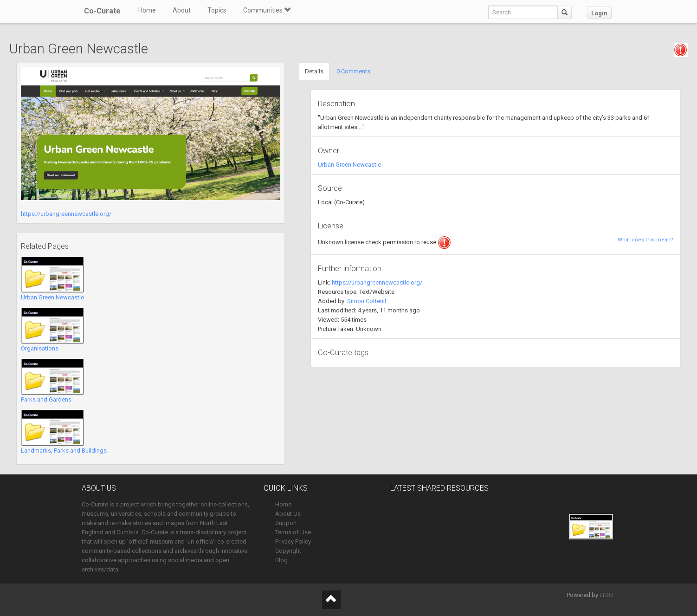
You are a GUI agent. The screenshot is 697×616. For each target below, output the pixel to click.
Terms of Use (293, 532)
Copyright (288, 551)
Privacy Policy (293, 541)
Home (147, 10)
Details (314, 71)
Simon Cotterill (367, 301)
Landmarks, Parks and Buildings (64, 451)
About (182, 10)
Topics (217, 10)
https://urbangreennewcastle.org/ (66, 214)
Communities (267, 10)
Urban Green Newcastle (52, 297)
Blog (281, 560)
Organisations (40, 348)
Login (599, 13)
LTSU (606, 595)
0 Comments (353, 71)
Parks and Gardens (46, 399)
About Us (288, 514)
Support (286, 523)
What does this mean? (645, 240)
